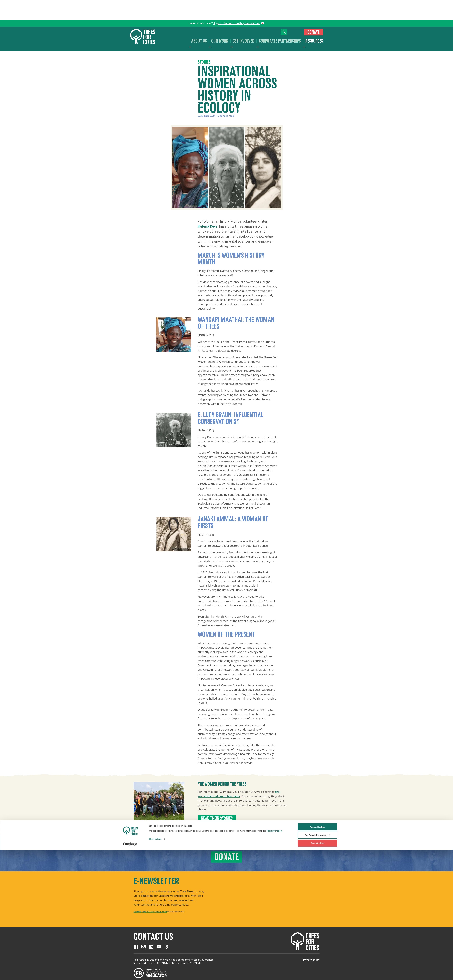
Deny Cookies (317, 973)
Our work (220, 41)
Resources (314, 41)
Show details (155, 969)
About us (199, 41)
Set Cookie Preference (318, 965)
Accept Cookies (317, 957)
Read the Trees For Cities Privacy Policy (150, 912)
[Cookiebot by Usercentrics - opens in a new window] (130, 975)
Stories (204, 62)
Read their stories (217, 818)
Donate (313, 32)
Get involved (244, 41)
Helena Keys (208, 226)
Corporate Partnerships (280, 41)
